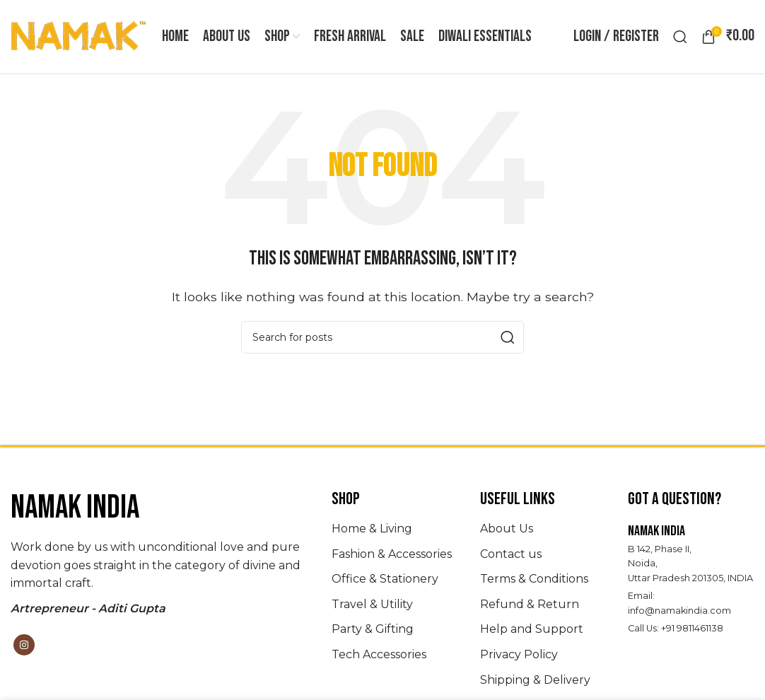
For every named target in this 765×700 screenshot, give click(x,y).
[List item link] (395, 529)
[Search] (680, 37)
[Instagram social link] (24, 646)
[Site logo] (79, 36)
